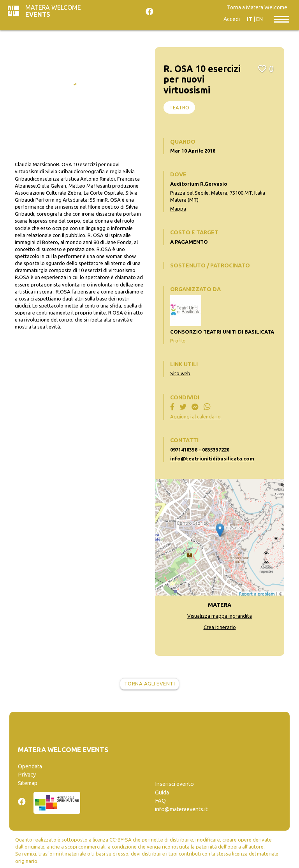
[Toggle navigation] (281, 19)
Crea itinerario (220, 627)
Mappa (178, 209)
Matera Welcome (53, 11)
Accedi (232, 19)
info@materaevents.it (181, 809)
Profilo (178, 341)
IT (250, 19)
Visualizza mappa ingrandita (220, 616)
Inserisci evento (174, 784)
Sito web (180, 373)
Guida (162, 792)
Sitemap (28, 783)
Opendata (30, 766)
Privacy (27, 775)
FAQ (160, 801)
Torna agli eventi (150, 684)
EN (259, 19)
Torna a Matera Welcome (257, 7)
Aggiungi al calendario (195, 416)
